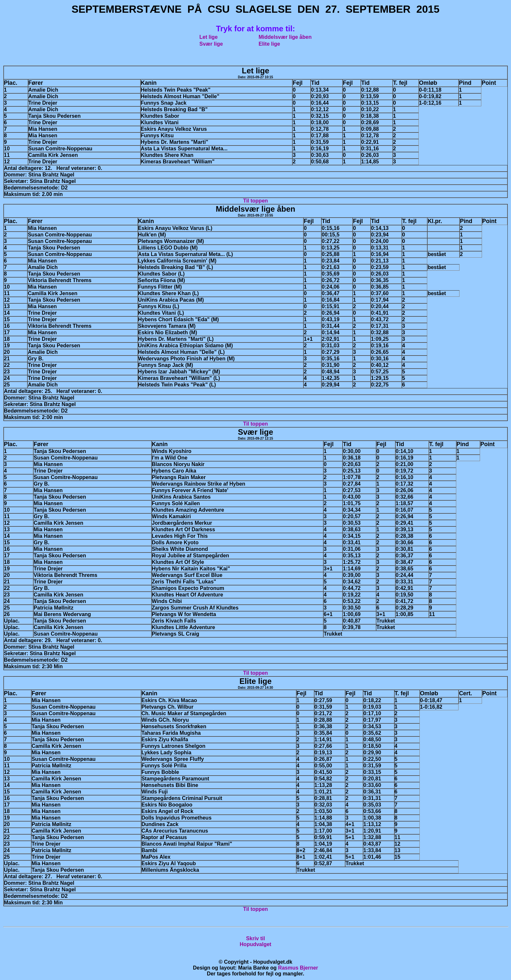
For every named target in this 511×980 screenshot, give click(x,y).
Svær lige (211, 44)
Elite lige (270, 44)
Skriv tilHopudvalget (256, 941)
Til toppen (255, 201)
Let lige (209, 37)
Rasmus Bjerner (298, 968)
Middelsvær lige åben (285, 37)
